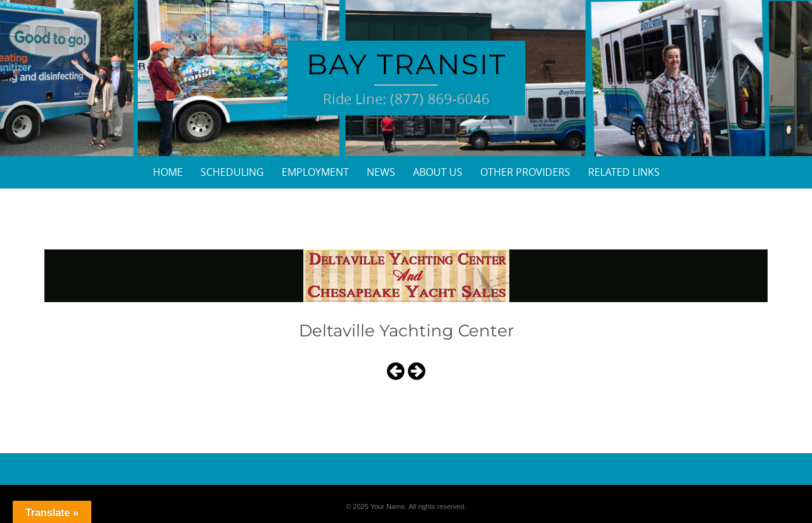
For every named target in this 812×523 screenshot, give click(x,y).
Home (168, 172)
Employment (315, 172)
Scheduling (232, 172)
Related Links (624, 172)
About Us (438, 172)
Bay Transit (406, 64)
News (381, 172)
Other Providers (525, 172)
